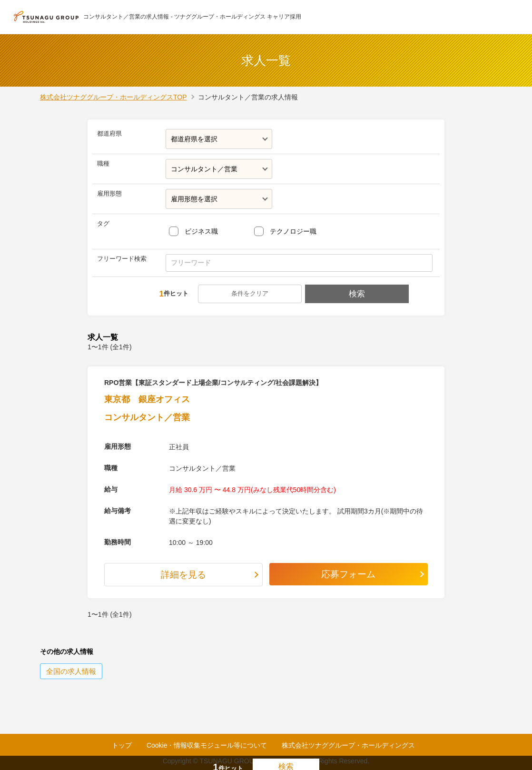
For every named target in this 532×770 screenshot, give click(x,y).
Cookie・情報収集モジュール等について (207, 745)
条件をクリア (251, 293)
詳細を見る (184, 575)
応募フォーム (349, 574)
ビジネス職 (201, 231)
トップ (122, 745)
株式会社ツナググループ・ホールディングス (348, 745)
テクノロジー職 (293, 231)
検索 (356, 294)
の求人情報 (71, 672)
